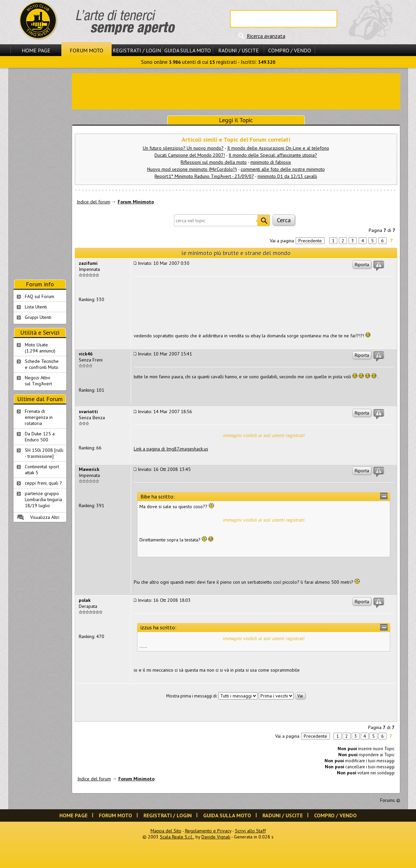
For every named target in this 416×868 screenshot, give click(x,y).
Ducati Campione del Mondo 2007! (190, 155)
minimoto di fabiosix (271, 162)
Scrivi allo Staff (250, 831)
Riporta (362, 264)
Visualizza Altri (45, 517)
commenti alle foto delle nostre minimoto (283, 169)
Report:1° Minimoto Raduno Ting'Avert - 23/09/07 (204, 176)
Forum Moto (86, 50)
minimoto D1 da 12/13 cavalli (287, 176)
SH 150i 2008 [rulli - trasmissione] (44, 453)
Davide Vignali (216, 837)
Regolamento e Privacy (208, 831)
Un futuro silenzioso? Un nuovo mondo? (183, 148)
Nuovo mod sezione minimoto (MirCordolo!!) (192, 169)
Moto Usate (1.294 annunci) (40, 348)
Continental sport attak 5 (42, 470)
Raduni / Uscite (239, 50)
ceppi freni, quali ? (43, 483)
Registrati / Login (137, 50)
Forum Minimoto (136, 202)
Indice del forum (94, 202)
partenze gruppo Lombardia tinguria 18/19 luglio (43, 499)
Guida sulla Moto (188, 50)
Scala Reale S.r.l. (177, 837)
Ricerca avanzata (266, 36)
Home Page (36, 50)
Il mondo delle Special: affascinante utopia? (273, 155)
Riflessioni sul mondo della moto (214, 162)
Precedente (310, 241)
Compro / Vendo (290, 50)
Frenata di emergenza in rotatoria (39, 417)
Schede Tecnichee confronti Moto (42, 364)
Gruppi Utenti (38, 317)
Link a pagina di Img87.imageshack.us (171, 449)
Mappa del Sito (166, 831)
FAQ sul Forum (40, 296)
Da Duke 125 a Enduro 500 (40, 437)
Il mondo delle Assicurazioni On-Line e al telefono (278, 148)
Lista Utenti (36, 307)
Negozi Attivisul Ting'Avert (38, 381)
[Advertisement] (236, 91)
